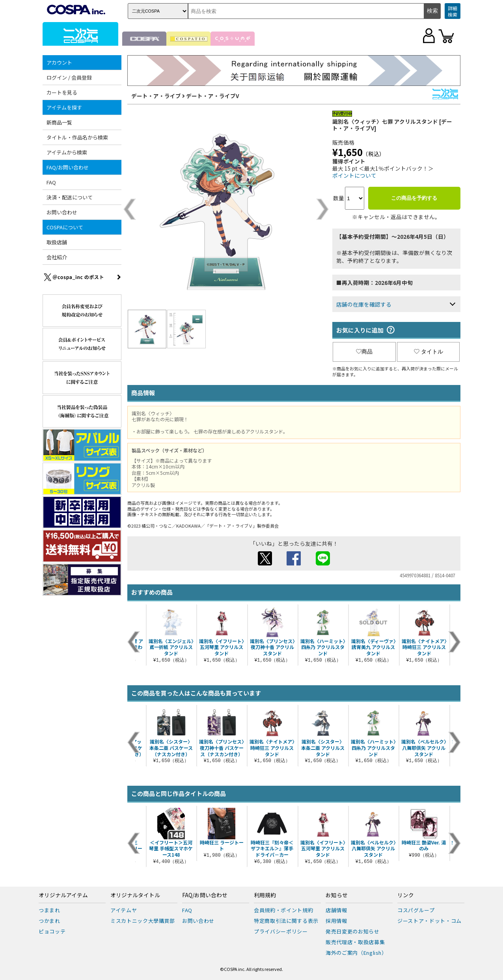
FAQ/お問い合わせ (68, 167)
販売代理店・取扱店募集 (355, 942)
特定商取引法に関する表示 (286, 921)
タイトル (428, 351)
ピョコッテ (52, 931)
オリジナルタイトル (135, 895)
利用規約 (265, 895)
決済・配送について (70, 197)
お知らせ (337, 895)
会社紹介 (57, 257)
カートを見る (62, 92)
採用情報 (336, 921)
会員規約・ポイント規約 (283, 910)
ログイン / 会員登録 (69, 77)
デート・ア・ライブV (212, 96)
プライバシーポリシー (281, 931)
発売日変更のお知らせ (353, 931)
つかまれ (49, 921)
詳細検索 (453, 11)
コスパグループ (416, 910)
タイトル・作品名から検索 (77, 137)
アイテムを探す (64, 107)
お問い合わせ (62, 212)
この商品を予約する (414, 198)
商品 (364, 351)
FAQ (51, 182)
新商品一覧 (59, 122)
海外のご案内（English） (356, 953)
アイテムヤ (124, 910)
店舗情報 (336, 910)
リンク (406, 895)
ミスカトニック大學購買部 (143, 921)
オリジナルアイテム (63, 895)
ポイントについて (354, 175)
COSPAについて (65, 227)
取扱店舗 (57, 242)
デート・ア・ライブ (156, 96)
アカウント (59, 62)
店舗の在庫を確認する (364, 304)
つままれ (49, 910)
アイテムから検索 (67, 152)
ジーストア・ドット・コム (429, 921)
